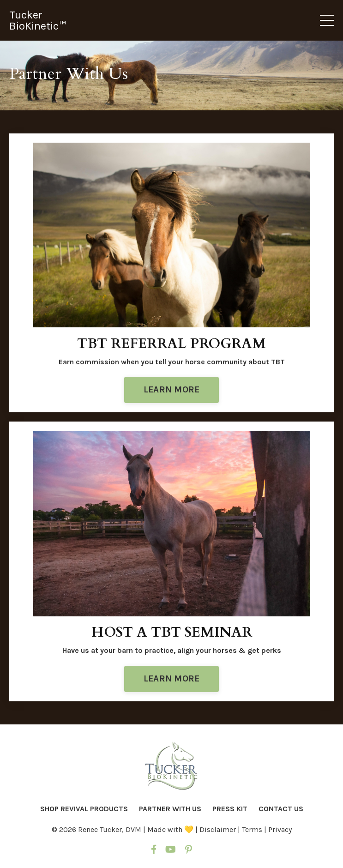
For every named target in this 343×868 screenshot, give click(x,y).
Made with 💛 (170, 829)
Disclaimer (219, 829)
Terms (253, 829)
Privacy (280, 829)
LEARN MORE (172, 389)
